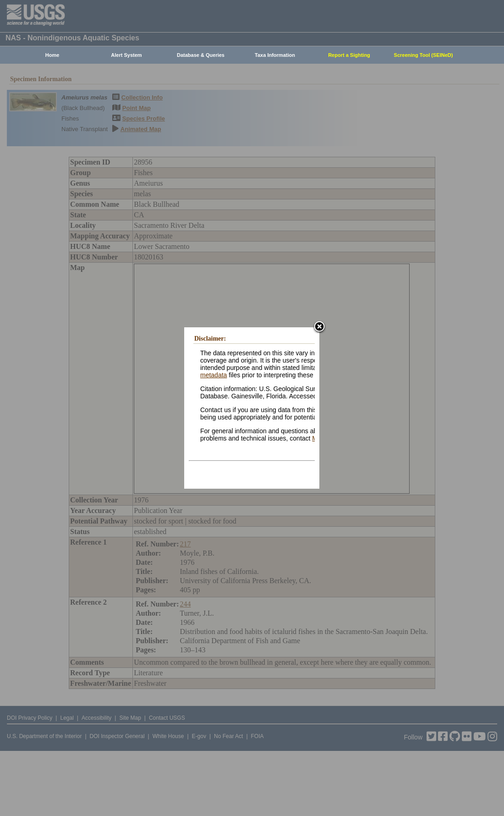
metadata (214, 375)
